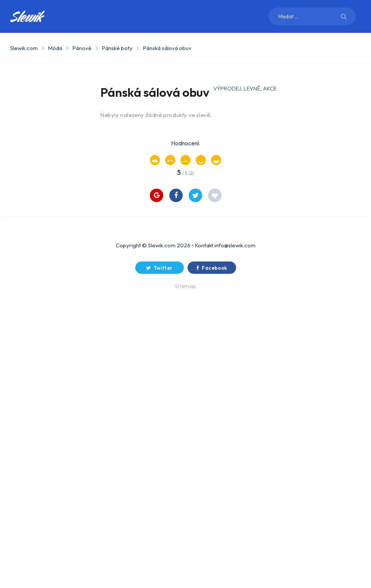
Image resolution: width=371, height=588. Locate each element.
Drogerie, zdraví (47, 191)
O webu (35, 388)
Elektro (35, 125)
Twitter (159, 548)
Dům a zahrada (45, 146)
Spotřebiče (40, 104)
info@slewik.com (235, 526)
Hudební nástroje (37, 236)
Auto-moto (40, 277)
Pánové (82, 48)
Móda (55, 48)
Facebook (212, 548)
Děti (30, 211)
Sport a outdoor (37, 170)
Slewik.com (24, 48)
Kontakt (204, 526)
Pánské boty (117, 48)
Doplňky (44, 367)
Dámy (39, 319)
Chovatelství (43, 256)
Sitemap (185, 567)
